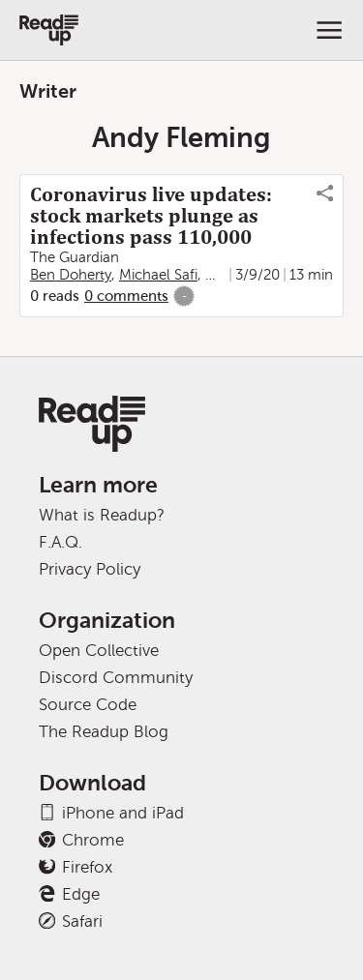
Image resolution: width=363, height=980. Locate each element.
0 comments (126, 296)
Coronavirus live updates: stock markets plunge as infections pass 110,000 (151, 216)
